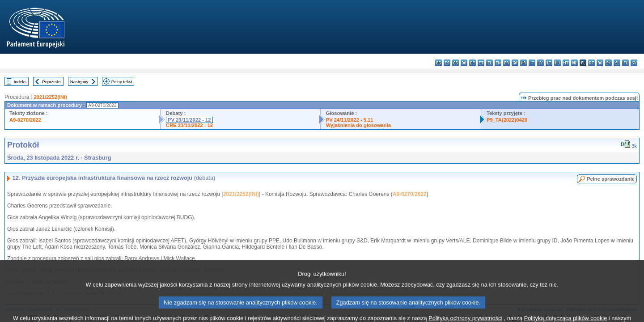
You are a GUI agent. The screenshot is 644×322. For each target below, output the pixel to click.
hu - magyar (557, 63)
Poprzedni (52, 82)
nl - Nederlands (574, 63)
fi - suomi (625, 63)
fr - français (506, 63)
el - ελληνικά (489, 63)
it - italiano (532, 63)
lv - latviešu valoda (540, 63)
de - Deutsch (472, 63)
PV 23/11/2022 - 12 (189, 120)
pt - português (591, 63)
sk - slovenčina (608, 63)
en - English (498, 63)
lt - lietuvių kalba (549, 63)
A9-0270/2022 (25, 120)
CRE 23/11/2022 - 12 (189, 125)
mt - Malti (566, 63)
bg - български (439, 63)
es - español (447, 63)
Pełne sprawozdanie (611, 179)
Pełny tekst (122, 82)
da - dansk (464, 63)
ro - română (600, 63)
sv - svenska (634, 63)
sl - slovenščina (617, 63)
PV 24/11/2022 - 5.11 (350, 120)
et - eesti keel (481, 63)
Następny (79, 82)
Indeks (20, 82)
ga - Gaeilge (515, 63)
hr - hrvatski (523, 63)
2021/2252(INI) (50, 97)
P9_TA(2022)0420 (507, 120)
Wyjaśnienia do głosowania (358, 125)
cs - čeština (455, 63)
